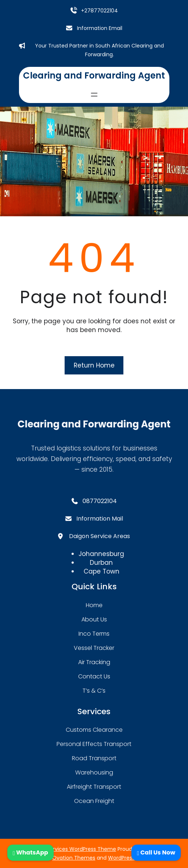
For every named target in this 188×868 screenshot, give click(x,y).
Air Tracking (94, 662)
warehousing (94, 772)
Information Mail (100, 519)
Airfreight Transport (94, 787)
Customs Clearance (94, 730)
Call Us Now (156, 852)
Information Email (100, 28)
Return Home (94, 365)
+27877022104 (99, 11)
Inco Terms (94, 634)
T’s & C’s (94, 691)
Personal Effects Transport (94, 744)
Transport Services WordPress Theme (68, 849)
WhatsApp (30, 852)
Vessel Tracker (94, 648)
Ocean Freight (94, 801)
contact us (94, 676)
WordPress (121, 858)
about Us (94, 619)
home (94, 605)
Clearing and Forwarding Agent (94, 75)
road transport (94, 758)
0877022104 (100, 501)
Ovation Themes (74, 858)
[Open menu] (94, 95)
